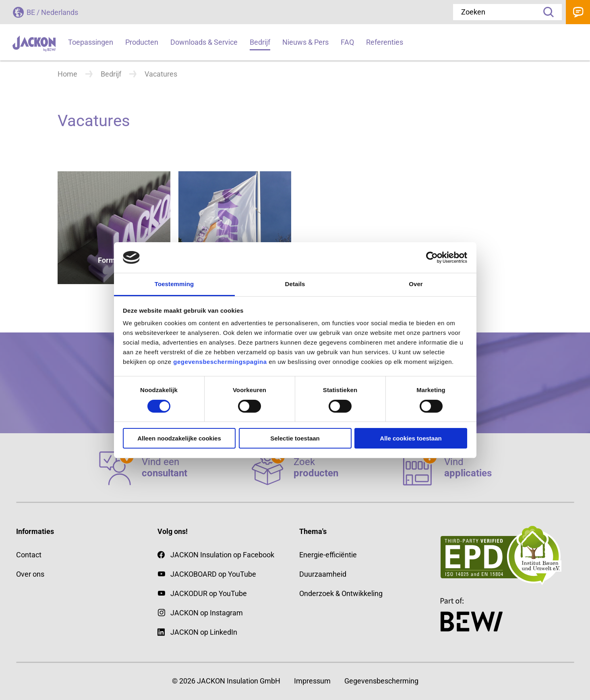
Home (67, 74)
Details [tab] (295, 284)
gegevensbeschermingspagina (220, 362)
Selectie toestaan (295, 438)
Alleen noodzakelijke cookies (179, 438)
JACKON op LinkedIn (197, 632)
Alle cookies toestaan (411, 438)
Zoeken (546, 12)
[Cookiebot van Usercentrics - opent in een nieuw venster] (432, 258)
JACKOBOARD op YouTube (213, 574)
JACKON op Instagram (207, 613)
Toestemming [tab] (174, 284)
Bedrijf (111, 74)
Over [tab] (416, 284)
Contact (578, 12)
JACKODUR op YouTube (209, 593)
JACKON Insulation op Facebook (216, 555)
